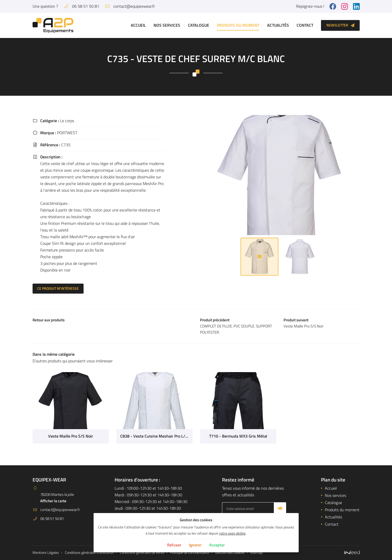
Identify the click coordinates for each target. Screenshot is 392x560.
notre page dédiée (232, 533)
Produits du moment (238, 25)
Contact (305, 25)
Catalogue (199, 25)
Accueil (138, 25)
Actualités (278, 25)
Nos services (167, 25)
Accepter (217, 545)
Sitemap (256, 553)
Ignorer (195, 545)
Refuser (174, 545)
